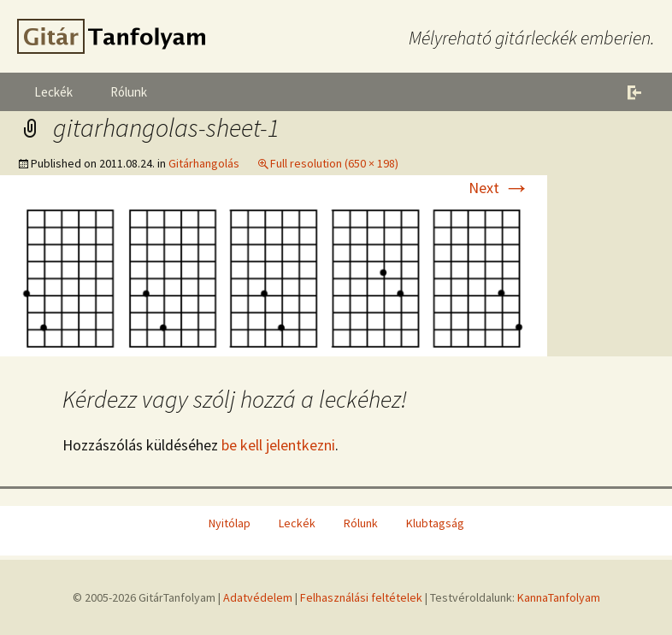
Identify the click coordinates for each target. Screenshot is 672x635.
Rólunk (129, 92)
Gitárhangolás (204, 163)
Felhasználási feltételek (361, 597)
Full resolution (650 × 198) (334, 163)
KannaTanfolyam (559, 597)
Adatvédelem (258, 597)
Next (499, 188)
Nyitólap (230, 523)
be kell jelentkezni (278, 445)
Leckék (53, 92)
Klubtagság (435, 523)
